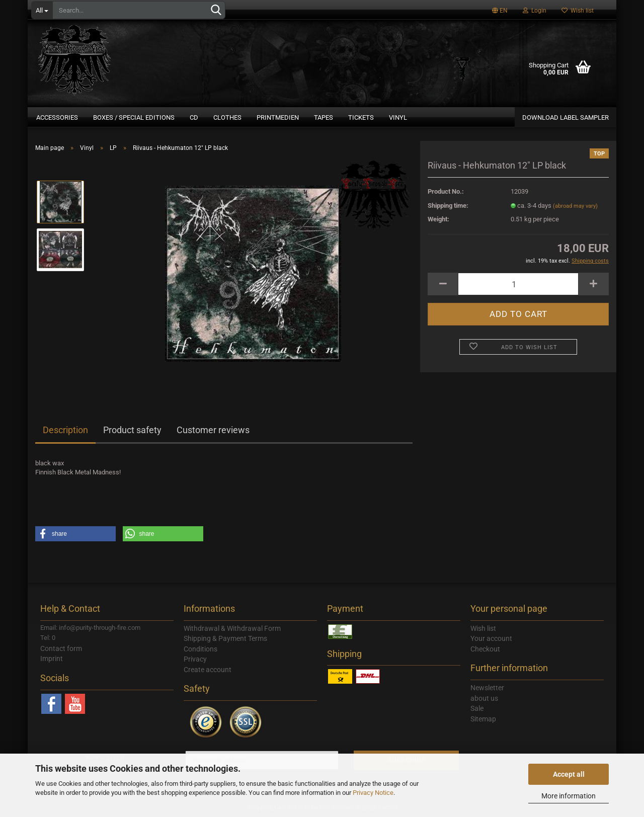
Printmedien (278, 117)
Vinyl (398, 117)
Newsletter (487, 688)
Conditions (200, 649)
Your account (491, 638)
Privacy (195, 659)
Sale (477, 708)
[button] (75, 534)
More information (569, 796)
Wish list (578, 11)
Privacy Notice (373, 793)
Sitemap (483, 719)
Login (535, 11)
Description (65, 430)
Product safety (132, 430)
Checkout (485, 649)
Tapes (324, 117)
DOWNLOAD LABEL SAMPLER (566, 117)
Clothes (227, 117)
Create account (208, 670)
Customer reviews (213, 430)
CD (194, 117)
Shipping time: (448, 206)
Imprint (52, 659)
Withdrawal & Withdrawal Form (232, 628)
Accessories (57, 117)
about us (484, 698)
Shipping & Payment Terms (225, 638)
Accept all (569, 774)
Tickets (361, 117)
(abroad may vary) (575, 206)
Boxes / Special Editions (134, 117)
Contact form (61, 648)
